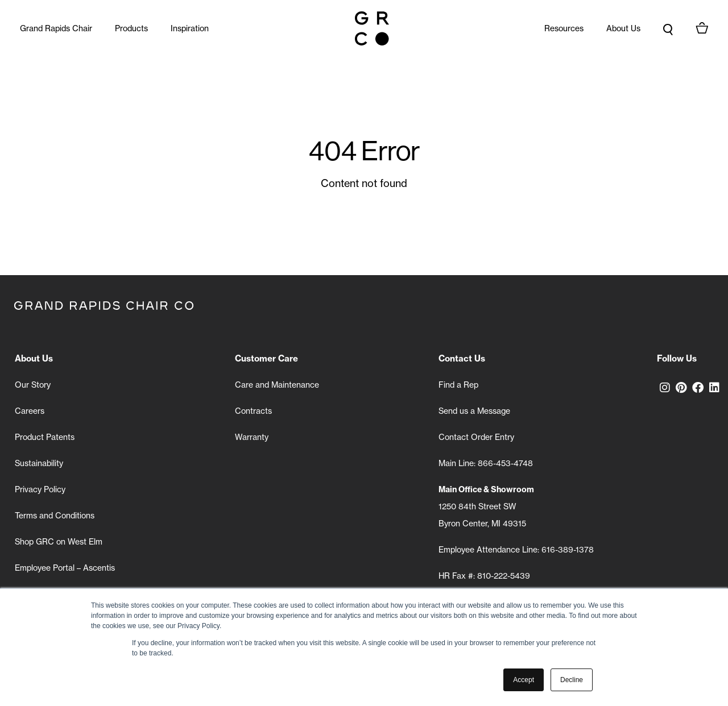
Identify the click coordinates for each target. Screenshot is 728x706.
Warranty (252, 437)
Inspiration (190, 28)
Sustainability (39, 463)
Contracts (253, 411)
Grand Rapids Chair (56, 28)
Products (131, 28)
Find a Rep (458, 385)
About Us (623, 28)
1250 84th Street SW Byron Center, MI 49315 (486, 506)
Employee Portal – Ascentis (65, 568)
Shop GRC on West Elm (59, 542)
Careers (30, 411)
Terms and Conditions (55, 516)
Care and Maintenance (277, 385)
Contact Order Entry (476, 437)
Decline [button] (572, 680)
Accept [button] (524, 680)
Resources (564, 28)
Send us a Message (474, 411)
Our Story (33, 385)
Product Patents (45, 437)
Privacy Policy (40, 489)
